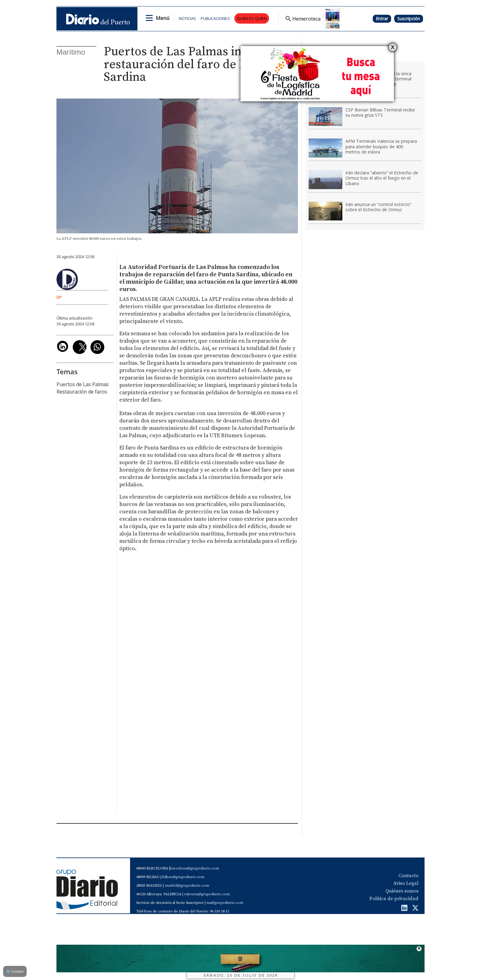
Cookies (15, 971)
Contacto (408, 876)
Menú (163, 18)
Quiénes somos (402, 891)
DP (59, 297)
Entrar (382, 19)
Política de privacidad (394, 899)
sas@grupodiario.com (225, 903)
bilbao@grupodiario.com (183, 877)
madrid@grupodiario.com (187, 886)
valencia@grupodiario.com (207, 894)
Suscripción (409, 19)
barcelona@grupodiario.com (194, 868)
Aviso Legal (406, 883)
